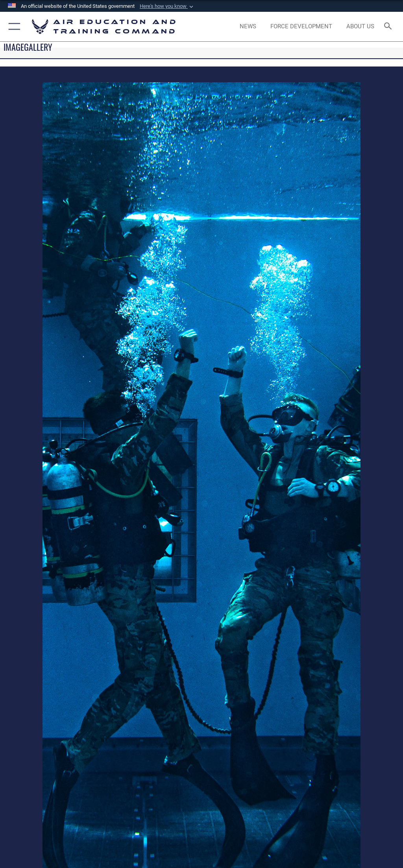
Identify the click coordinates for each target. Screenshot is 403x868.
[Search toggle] (389, 27)
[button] (167, 6)
